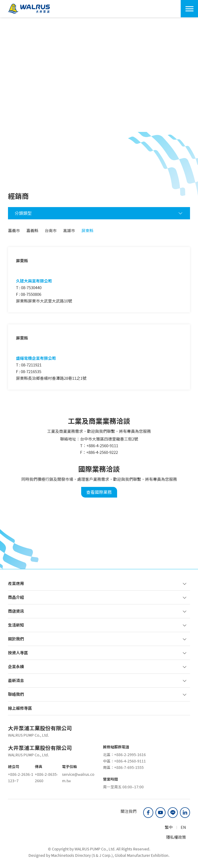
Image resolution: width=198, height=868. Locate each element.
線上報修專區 (20, 708)
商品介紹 (98, 597)
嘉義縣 (32, 231)
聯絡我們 (98, 694)
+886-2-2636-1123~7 (21, 778)
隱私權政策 (176, 837)
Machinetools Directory (71, 855)
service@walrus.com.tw (78, 778)
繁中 (169, 827)
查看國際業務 (99, 492)
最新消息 (98, 681)
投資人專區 (98, 653)
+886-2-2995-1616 (130, 755)
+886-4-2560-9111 (102, 446)
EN (183, 827)
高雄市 (69, 231)
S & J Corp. (102, 855)
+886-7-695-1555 (129, 768)
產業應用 (98, 584)
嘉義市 (14, 231)
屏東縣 (87, 231)
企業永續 (98, 667)
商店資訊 (98, 611)
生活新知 (98, 625)
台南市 (51, 231)
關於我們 (98, 639)
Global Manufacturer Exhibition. (142, 855)
